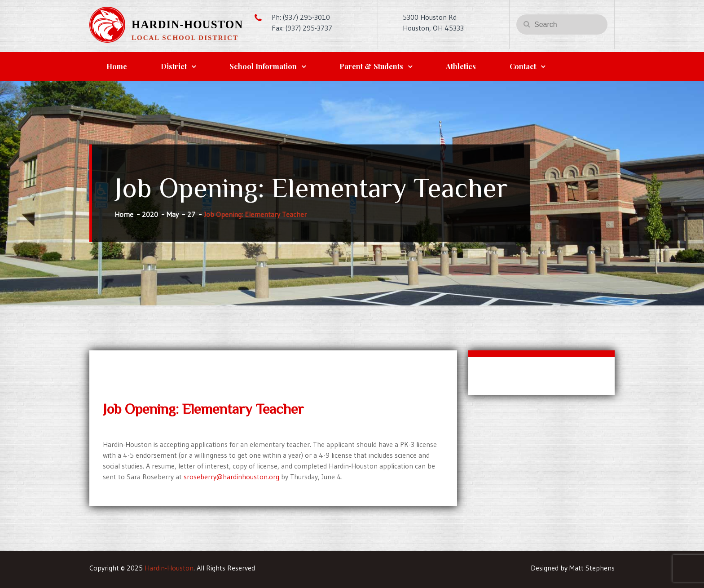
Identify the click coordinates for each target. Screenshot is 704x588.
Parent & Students (371, 66)
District (174, 66)
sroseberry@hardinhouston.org (231, 477)
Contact (523, 66)
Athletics (461, 66)
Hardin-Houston (187, 24)
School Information (263, 66)
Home (117, 66)
